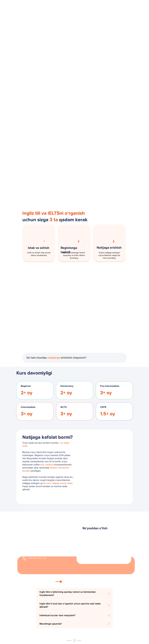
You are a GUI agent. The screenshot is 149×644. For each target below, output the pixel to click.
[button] (40, 495)
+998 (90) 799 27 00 (37, 558)
